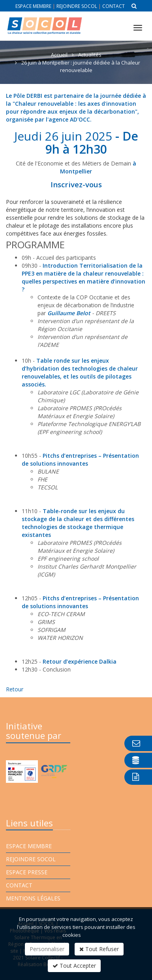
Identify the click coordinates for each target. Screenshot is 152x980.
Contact (114, 6)
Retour (15, 689)
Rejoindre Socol (77, 6)
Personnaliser (47, 949)
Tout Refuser (99, 949)
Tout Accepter (74, 966)
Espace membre (33, 6)
